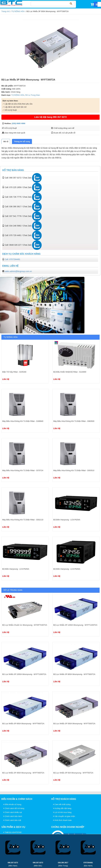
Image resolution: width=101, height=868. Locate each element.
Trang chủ (6, 11)
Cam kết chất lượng (62, 804)
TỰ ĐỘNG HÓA (18, 11)
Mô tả (6, 142)
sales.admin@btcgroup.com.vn (18, 271)
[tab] (6, 142)
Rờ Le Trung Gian (33, 95)
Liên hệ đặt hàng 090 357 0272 (51, 117)
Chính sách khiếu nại (13, 812)
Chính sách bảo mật (12, 820)
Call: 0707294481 (13, 259)
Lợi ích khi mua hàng (62, 812)
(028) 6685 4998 (18, 123)
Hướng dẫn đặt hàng (62, 808)
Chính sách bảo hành (13, 816)
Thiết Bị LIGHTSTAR (13, 832)
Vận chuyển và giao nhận (64, 816)
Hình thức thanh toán (63, 820)
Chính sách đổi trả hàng (14, 808)
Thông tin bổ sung (22, 142)
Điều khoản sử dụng (12, 804)
